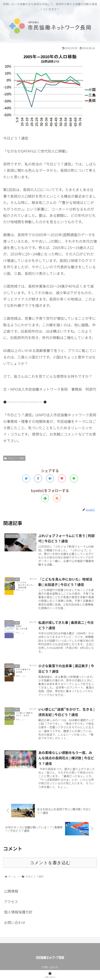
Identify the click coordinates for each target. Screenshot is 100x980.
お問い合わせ (15, 922)
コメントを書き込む (50, 863)
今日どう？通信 (14, 458)
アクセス (11, 902)
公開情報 (11, 891)
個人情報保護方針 (18, 912)
